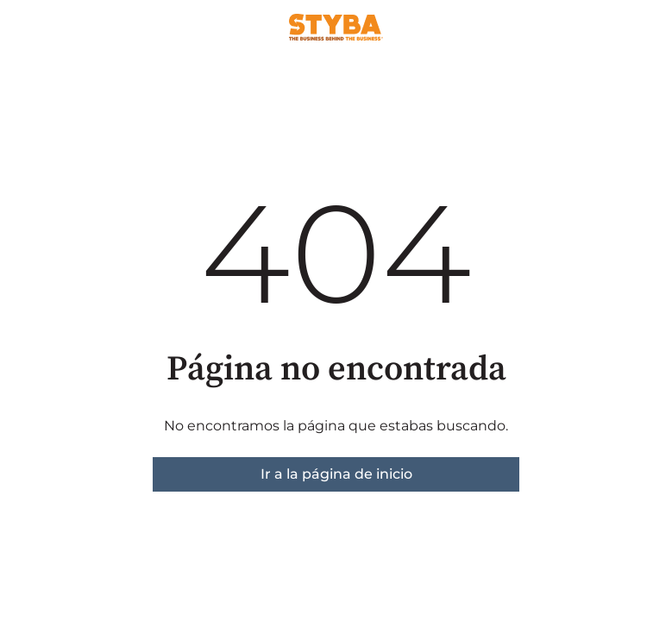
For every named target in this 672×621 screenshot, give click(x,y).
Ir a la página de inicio (336, 474)
